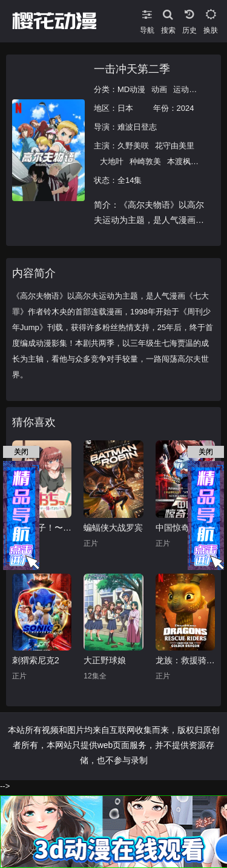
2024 (186, 108)
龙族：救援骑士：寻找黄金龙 (185, 660)
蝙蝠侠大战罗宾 (113, 528)
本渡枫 (179, 161)
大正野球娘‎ (105, 660)
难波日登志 (137, 127)
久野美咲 (133, 146)
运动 (181, 89)
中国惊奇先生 (181, 528)
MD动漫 (131, 89)
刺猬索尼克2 (36, 660)
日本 (125, 108)
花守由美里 (175, 146)
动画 (159, 89)
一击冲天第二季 (132, 69)
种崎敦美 (145, 161)
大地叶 (112, 161)
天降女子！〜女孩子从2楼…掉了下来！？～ (42, 528)
